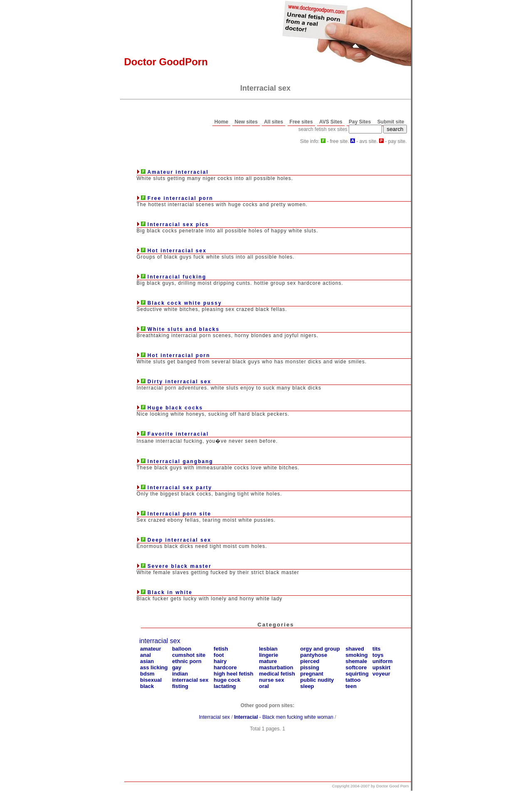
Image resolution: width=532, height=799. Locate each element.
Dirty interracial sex (179, 382)
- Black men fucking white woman (284, 717)
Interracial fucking (177, 277)
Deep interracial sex (179, 540)
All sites (273, 122)
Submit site (391, 122)
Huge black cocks (175, 408)
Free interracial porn (180, 198)
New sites (246, 122)
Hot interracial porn (179, 355)
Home (221, 122)
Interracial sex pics (178, 224)
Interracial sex (214, 717)
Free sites (301, 122)
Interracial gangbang (180, 461)
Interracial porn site (179, 514)
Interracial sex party (180, 488)
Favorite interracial (178, 434)
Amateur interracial (178, 172)
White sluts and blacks (183, 329)
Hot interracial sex (177, 251)
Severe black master (180, 566)
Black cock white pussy (185, 303)
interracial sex (160, 641)
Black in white (170, 592)
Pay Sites (360, 122)
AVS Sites (331, 122)
